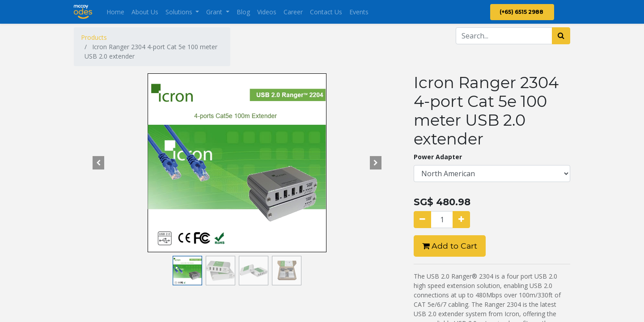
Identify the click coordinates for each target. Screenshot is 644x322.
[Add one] (461, 220)
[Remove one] (422, 220)
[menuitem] (115, 12)
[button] (98, 163)
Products (94, 37)
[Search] (561, 36)
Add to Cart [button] (450, 246)
